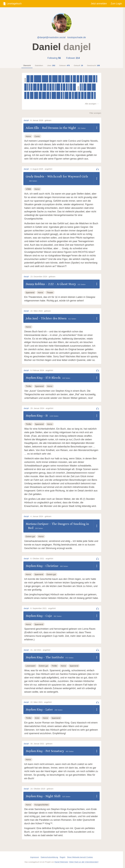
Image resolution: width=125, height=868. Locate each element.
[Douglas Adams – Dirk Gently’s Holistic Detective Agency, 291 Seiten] (41, 87)
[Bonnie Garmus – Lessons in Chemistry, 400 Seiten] (89, 95)
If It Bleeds (53, 378)
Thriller (29, 386)
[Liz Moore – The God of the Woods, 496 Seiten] (89, 87)
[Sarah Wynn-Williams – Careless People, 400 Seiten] (32, 95)
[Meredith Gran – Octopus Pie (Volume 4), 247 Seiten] (38, 87)
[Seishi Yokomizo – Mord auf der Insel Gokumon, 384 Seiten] (45, 87)
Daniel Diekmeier (61, 862)
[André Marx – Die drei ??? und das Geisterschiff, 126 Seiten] (30, 87)
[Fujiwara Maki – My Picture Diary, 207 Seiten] (67, 87)
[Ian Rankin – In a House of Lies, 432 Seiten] (44, 95)
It (47, 416)
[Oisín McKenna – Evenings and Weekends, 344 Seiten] (86, 79)
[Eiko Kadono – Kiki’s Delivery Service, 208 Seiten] (73, 95)
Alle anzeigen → (92, 104)
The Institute (55, 657)
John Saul (32, 318)
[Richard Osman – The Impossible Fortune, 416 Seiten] (94, 87)
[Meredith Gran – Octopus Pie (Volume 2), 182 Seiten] (62, 87)
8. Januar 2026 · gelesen (41, 120)
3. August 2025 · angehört (41, 169)
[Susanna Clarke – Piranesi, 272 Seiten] (63, 79)
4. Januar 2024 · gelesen (41, 516)
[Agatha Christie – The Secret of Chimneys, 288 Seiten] (82, 95)
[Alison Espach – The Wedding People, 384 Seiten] (60, 79)
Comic (37, 136)
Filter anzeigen (95, 113)
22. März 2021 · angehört (41, 702)
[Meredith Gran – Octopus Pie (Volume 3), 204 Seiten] (53, 87)
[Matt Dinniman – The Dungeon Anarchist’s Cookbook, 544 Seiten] (68, 79)
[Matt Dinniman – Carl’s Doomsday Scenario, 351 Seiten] (74, 79)
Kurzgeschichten (41, 805)
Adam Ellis (32, 128)
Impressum (35, 857)
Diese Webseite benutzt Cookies (80, 857)
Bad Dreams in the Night (59, 128)
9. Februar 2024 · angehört (42, 370)
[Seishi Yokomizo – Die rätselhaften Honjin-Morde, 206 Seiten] (48, 87)
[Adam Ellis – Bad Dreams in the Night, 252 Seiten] (71, 87)
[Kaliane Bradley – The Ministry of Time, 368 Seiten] (76, 95)
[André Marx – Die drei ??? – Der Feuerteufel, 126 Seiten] (97, 79)
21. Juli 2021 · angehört (40, 650)
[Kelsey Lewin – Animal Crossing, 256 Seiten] (92, 95)
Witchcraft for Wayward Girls (68, 176)
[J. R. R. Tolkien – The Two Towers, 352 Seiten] (85, 87)
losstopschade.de (77, 37)
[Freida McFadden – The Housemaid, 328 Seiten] (40, 95)
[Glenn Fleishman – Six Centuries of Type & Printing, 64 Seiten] (80, 87)
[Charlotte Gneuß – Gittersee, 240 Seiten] (25, 95)
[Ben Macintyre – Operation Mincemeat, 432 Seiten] (58, 87)
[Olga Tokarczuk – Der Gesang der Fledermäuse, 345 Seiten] (32, 79)
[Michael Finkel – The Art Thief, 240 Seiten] (50, 87)
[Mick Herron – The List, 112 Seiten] (69, 87)
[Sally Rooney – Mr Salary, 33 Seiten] (50, 95)
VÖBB (28, 189)
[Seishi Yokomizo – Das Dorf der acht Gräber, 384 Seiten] (35, 87)
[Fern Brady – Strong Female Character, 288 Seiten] (70, 95)
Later (49, 710)
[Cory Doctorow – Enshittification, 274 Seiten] (94, 79)
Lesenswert (31, 666)
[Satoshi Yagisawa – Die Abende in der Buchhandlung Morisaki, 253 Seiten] (79, 95)
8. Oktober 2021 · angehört (42, 559)
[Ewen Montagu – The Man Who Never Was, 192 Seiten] (62, 95)
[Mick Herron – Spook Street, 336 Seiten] (74, 87)
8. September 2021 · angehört (43, 608)
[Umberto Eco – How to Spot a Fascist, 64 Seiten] (55, 87)
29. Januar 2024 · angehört (42, 408)
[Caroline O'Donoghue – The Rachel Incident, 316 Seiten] (50, 79)
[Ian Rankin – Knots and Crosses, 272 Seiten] (28, 95)
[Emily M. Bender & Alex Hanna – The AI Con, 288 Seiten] (78, 79)
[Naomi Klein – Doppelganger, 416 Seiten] (58, 95)
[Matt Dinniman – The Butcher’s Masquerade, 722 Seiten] (45, 79)
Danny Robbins (35, 284)
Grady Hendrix (35, 176)
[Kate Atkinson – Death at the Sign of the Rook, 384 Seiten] (67, 95)
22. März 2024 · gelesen (41, 311)
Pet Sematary (55, 751)
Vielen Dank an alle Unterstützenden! (84, 862)
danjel (26, 120)
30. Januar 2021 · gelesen (41, 744)
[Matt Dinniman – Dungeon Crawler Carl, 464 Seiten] (90, 79)
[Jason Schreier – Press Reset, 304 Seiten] (48, 95)
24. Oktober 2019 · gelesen (42, 789)
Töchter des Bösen (54, 318)
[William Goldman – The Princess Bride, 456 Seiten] (36, 95)
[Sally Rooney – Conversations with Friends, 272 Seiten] (26, 87)
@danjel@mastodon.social (51, 37)
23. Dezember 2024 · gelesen (43, 277)
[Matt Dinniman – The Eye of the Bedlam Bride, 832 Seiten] (38, 79)
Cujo (49, 616)
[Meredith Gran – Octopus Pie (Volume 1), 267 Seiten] (64, 87)
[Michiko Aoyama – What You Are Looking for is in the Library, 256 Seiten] (85, 95)
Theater (50, 293)
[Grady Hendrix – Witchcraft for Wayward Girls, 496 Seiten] (54, 95)
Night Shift (53, 796)
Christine (52, 566)
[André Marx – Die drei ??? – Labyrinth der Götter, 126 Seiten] (28, 87)
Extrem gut (30, 536)
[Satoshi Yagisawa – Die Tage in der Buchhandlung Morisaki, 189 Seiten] (95, 95)
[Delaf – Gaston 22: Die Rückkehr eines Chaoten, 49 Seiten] (84, 79)
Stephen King (34, 378)
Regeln (63, 857)
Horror (28, 136)
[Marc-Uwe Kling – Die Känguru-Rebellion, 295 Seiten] (81, 79)
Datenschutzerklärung (49, 857)
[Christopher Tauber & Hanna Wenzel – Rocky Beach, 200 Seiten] (32, 87)
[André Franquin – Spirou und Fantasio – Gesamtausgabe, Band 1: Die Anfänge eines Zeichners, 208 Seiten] (71, 79)
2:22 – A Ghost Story (62, 284)
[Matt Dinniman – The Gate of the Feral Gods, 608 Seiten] (55, 79)
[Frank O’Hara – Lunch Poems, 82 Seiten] (64, 95)
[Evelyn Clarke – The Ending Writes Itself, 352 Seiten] (28, 79)
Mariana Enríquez (37, 524)
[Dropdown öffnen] (97, 128)
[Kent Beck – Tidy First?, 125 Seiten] (82, 87)
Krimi (37, 718)
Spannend (30, 293)
